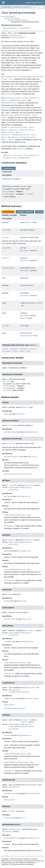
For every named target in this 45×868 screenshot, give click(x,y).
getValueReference (28, 268)
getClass (23, 349)
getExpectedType (27, 230)
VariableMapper (9, 194)
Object (29, 222)
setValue (24, 313)
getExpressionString (29, 237)
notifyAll (6, 351)
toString (24, 326)
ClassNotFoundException (18, 692)
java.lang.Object (8, 16)
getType (23, 248)
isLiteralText (26, 285)
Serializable (24, 28)
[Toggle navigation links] (3, 2)
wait (15, 351)
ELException (13, 490)
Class (28, 194)
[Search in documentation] (37, 7)
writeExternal (26, 333)
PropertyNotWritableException (21, 726)
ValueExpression (15, 35)
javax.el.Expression (12, 18)
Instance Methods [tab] (25, 212)
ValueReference (9, 268)
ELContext (25, 250)
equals (23, 222)
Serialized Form (24, 158)
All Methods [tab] (8, 212)
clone (4, 349)
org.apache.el (6, 7)
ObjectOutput (26, 336)
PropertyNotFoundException (20, 487)
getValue (24, 258)
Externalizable (9, 28)
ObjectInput (37, 303)
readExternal (25, 303)
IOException (13, 690)
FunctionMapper (9, 192)
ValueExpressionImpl (22, 7)
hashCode (24, 278)
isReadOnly (25, 293)
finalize (13, 349)
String (23, 186)
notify (32, 349)
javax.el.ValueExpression (18, 20)
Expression (20, 414)
